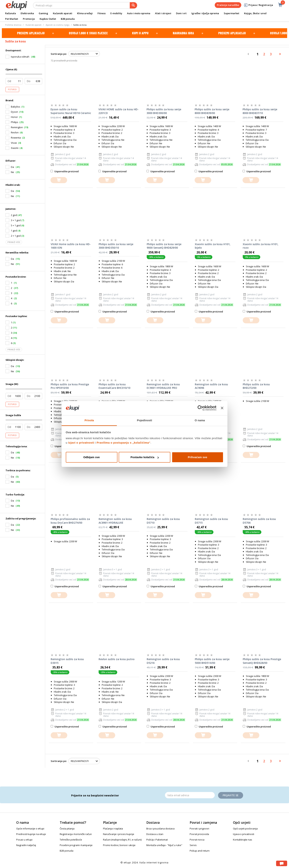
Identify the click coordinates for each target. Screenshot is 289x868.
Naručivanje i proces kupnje (119, 834)
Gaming (43, 13)
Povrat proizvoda (199, 834)
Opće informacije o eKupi (30, 829)
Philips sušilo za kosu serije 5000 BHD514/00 (212, 661)
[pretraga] (133, 5)
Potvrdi (12, 89)
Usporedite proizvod (65, 171)
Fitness (102, 13)
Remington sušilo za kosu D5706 (259, 521)
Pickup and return (200, 851)
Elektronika (27, 13)
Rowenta (16, 138)
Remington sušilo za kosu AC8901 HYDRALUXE (115, 521)
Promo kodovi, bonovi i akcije (119, 845)
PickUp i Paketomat (157, 840)
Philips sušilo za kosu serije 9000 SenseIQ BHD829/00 (164, 246)
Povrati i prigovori (199, 829)
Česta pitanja (67, 829)
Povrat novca (197, 840)
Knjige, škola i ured (255, 13)
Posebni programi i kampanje (76, 845)
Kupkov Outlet (48, 19)
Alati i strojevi (163, 13)
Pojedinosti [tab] (144, 420)
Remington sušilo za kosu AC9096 (211, 386)
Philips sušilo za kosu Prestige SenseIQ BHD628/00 (262, 661)
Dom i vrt (181, 13)
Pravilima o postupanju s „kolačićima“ (123, 443)
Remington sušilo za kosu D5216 (163, 661)
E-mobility (116, 13)
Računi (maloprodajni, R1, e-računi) (122, 840)
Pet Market (12, 19)
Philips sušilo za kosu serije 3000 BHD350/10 (116, 246)
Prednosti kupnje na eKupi (31, 834)
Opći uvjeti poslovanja (245, 829)
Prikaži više (14, 242)
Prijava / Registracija (258, 5)
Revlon (15, 132)
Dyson (14, 112)
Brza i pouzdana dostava (160, 829)
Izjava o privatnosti (244, 834)
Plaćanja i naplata (113, 829)
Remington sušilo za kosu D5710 (163, 521)
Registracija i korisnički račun (76, 834)
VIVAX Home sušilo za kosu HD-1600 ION (71, 246)
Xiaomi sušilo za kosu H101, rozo (261, 246)
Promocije (29, 19)
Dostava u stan (155, 834)
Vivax (14, 143)
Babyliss (16, 107)
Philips (15, 122)
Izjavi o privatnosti (81, 443)
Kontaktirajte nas (243, 840)
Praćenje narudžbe (228, 5)
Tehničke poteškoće (71, 840)
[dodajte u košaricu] (59, 180)
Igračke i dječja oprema (205, 13)
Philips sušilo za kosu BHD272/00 (256, 386)
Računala (11, 13)
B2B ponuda (68, 19)
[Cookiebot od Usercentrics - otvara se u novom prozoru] (200, 408)
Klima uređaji (85, 13)
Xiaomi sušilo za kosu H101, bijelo (213, 246)
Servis (193, 845)
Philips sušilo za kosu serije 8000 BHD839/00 (212, 111)
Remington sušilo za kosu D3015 (67, 661)
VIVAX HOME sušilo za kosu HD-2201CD (119, 111)
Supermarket (231, 13)
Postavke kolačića (145, 457)
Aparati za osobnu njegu (58, 25)
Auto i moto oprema (139, 13)
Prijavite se (231, 795)
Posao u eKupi (24, 840)
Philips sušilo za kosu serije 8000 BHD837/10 (260, 111)
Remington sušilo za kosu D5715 (211, 521)
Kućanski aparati (63, 13)
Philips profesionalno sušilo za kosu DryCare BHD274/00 (70, 521)
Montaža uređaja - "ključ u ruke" (164, 845)
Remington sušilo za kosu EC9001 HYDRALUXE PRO (163, 386)
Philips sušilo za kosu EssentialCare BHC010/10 (114, 386)
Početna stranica (13, 25)
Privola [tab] (89, 420)
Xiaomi (15, 148)
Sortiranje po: (59, 54)
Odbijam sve (92, 457)
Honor (14, 117)
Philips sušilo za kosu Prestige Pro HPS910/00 (70, 386)
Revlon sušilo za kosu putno (117, 659)
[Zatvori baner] (222, 408)
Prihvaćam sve (197, 457)
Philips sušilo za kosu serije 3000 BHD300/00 (164, 111)
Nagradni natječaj (26, 845)
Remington (17, 127)
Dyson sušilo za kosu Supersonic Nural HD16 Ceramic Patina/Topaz (71, 111)
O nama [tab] (200, 420)
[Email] (190, 795)
